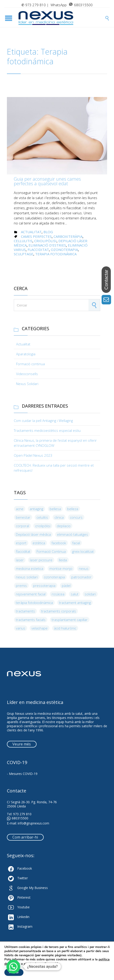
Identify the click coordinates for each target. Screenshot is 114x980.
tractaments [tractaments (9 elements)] (25, 611)
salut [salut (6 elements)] (75, 594)
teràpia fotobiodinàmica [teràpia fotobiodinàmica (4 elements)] (34, 603)
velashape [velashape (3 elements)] (40, 628)
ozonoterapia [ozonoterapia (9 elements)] (54, 577)
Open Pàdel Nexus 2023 (33, 455)
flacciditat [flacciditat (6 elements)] (23, 551)
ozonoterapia (64, 250)
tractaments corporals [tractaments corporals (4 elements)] (59, 611)
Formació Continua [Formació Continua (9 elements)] (51, 551)
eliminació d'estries (47, 245)
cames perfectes (36, 236)
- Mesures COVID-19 (22, 774)
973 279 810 (36, 5)
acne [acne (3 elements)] (20, 509)
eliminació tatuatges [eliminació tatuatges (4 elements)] (73, 534)
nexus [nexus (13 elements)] (84, 568)
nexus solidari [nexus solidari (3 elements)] (27, 577)
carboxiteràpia (68, 236)
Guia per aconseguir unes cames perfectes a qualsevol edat (47, 181)
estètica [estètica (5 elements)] (39, 543)
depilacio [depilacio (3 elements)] (64, 526)
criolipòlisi (45, 241)
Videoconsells (27, 374)
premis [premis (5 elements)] (21, 586)
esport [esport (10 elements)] (21, 543)
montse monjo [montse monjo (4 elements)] (61, 568)
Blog (48, 232)
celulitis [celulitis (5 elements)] (42, 517)
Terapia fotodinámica (56, 254)
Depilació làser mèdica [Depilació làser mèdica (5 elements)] (33, 534)
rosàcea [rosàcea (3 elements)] (58, 594)
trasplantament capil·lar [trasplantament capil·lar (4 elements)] (70, 620)
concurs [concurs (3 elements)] (76, 517)
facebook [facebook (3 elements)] (59, 543)
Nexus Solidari (27, 384)
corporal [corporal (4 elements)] (22, 526)
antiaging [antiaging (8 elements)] (36, 509)
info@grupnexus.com (33, 823)
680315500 (18, 818)
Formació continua (30, 364)
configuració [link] (48, 964)
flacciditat (38, 250)
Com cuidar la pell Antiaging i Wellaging (43, 421)
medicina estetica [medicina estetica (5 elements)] (30, 568)
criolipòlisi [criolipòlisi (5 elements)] (43, 526)
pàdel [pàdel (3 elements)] (66, 586)
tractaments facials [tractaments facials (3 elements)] (31, 620)
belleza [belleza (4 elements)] (73, 509)
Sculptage (24, 254)
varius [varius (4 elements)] (21, 628)
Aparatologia (26, 354)
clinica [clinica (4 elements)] (59, 517)
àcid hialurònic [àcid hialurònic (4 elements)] (65, 628)
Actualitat (31, 232)
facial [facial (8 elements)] (76, 543)
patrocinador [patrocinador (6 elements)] (81, 577)
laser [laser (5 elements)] (20, 560)
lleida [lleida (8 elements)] (63, 560)
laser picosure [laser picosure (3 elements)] (41, 560)
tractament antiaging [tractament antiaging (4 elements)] (75, 603)
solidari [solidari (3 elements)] (90, 594)
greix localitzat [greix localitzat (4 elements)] (83, 551)
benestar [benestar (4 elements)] (23, 517)
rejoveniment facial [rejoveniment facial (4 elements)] (31, 594)
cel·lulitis (23, 241)
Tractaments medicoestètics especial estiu (47, 430)
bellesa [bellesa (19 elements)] (55, 509)
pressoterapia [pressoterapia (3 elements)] (44, 586)
